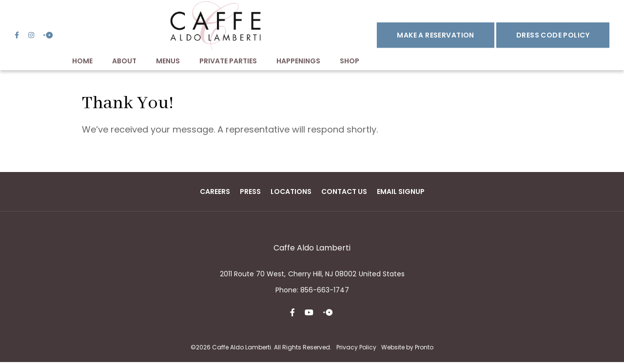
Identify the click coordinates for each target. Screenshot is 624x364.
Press (250, 193)
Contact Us (344, 193)
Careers (215, 193)
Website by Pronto (407, 349)
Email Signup (401, 193)
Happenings (298, 63)
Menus (168, 63)
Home (82, 63)
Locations (291, 193)
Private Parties (228, 63)
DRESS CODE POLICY (553, 36)
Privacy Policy (356, 349)
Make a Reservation (436, 36)
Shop (350, 63)
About (124, 63)
